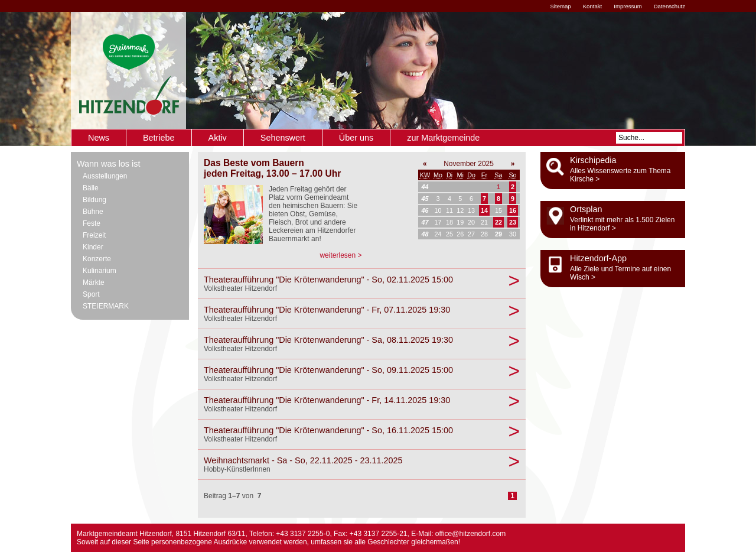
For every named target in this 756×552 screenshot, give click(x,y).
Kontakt (593, 6)
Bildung (94, 200)
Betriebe (159, 138)
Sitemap (560, 6)
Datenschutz (669, 6)
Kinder (93, 247)
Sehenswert (283, 138)
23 (513, 222)
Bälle (91, 188)
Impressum (628, 6)
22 (498, 222)
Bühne (93, 212)
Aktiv (218, 138)
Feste (92, 223)
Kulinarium (100, 271)
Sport (91, 294)
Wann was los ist (108, 164)
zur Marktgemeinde (443, 138)
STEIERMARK (106, 306)
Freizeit (94, 235)
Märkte (94, 283)
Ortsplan (586, 209)
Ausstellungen (105, 176)
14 (484, 210)
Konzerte (97, 259)
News (99, 138)
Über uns (356, 138)
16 (513, 210)
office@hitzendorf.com (470, 534)
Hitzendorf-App (598, 258)
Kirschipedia (593, 160)
